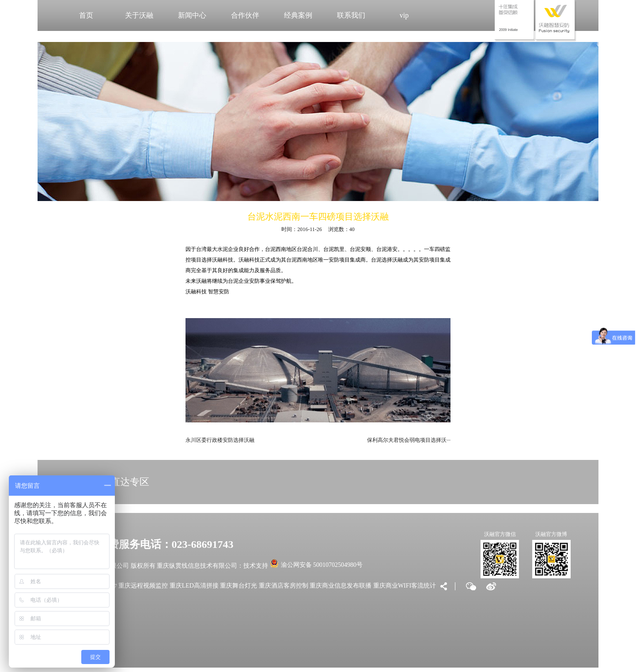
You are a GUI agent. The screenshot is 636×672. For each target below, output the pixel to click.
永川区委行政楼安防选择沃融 (220, 440)
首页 (86, 15)
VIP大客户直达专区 (108, 482)
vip (404, 15)
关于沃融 (139, 15)
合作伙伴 (245, 15)
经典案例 (298, 15)
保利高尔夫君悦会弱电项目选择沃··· (409, 440)
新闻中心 (192, 15)
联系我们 (351, 15)
